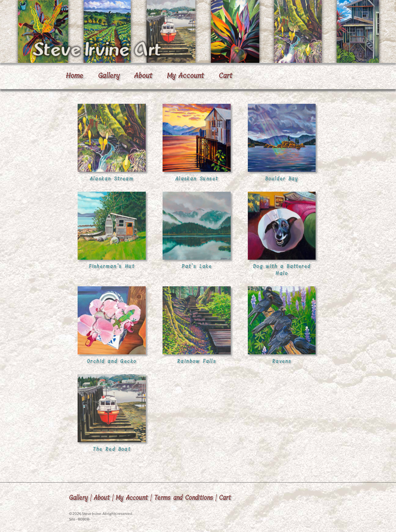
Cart (226, 76)
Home (74, 76)
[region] (198, 31)
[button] (198, 31)
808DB (84, 519)
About (143, 76)
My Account (185, 76)
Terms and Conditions (183, 498)
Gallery (109, 76)
